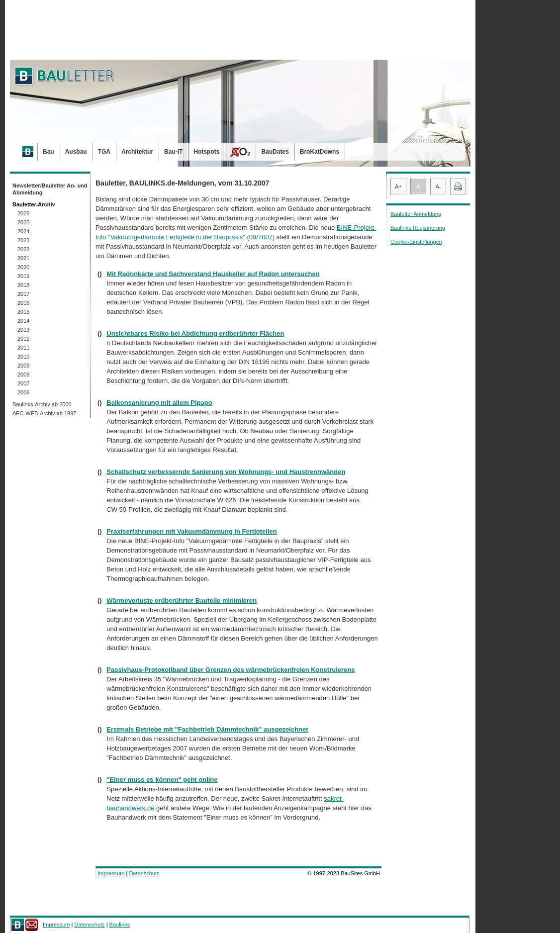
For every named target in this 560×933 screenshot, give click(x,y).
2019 (23, 276)
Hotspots (206, 152)
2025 (23, 222)
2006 (23, 392)
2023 (23, 240)
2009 (23, 366)
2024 (23, 231)
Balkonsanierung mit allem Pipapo (159, 403)
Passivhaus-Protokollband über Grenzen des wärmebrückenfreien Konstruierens (231, 670)
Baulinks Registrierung (418, 228)
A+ (398, 187)
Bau (48, 152)
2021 (23, 258)
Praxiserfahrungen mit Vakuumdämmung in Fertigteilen (191, 531)
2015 (23, 312)
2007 (23, 383)
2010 (23, 357)
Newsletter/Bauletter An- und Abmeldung (50, 189)
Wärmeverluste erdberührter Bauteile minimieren (182, 601)
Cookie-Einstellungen (416, 242)
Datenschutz (144, 873)
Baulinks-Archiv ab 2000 (42, 404)
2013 (23, 330)
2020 (23, 267)
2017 (23, 294)
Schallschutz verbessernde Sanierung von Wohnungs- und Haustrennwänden (226, 472)
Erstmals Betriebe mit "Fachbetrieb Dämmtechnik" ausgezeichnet (207, 729)
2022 (23, 249)
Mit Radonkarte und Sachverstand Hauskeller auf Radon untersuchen (213, 274)
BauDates (275, 152)
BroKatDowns (320, 152)
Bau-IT (173, 152)
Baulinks (120, 925)
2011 (23, 348)
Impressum (111, 873)
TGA (104, 152)
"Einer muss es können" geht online (162, 780)
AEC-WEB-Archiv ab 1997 (44, 413)
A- (438, 187)
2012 (23, 339)
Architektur (137, 152)
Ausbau (76, 152)
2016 (23, 303)
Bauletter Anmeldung (416, 214)
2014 (23, 321)
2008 (23, 374)
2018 (23, 285)
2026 (23, 213)
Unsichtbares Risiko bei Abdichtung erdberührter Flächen (195, 333)
